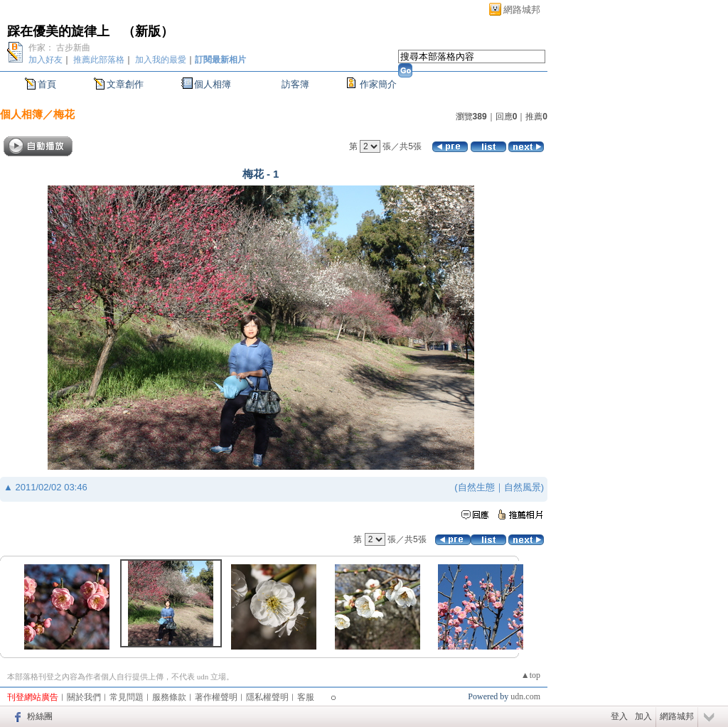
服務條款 (169, 697)
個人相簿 (213, 84)
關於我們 (84, 697)
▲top (531, 675)
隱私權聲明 (267, 697)
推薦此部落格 (99, 60)
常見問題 (127, 697)
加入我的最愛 (161, 60)
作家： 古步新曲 (59, 48)
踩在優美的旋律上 (58, 31)
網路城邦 (522, 10)
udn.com (525, 696)
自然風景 (523, 487)
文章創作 (125, 84)
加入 (643, 716)
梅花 (64, 114)
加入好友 (45, 60)
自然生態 (476, 487)
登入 (619, 716)
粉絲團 (40, 716)
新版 (148, 31)
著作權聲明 (216, 697)
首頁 (47, 84)
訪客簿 (295, 84)
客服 (306, 697)
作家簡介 (378, 84)
